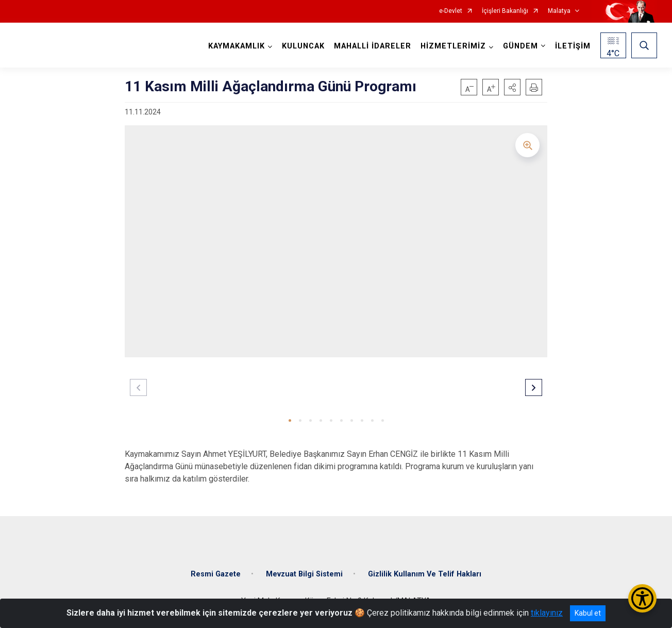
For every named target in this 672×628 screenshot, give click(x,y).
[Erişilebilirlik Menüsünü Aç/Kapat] (642, 598)
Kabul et (588, 613)
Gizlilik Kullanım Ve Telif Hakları (425, 574)
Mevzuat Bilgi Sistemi (304, 574)
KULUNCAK (303, 46)
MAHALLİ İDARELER (373, 46)
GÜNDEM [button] (520, 46)
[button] (512, 87)
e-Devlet (451, 11)
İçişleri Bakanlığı (505, 11)
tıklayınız (547, 613)
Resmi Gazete (216, 574)
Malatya (559, 11)
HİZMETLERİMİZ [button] (453, 46)
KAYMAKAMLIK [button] (237, 46)
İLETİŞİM (573, 46)
